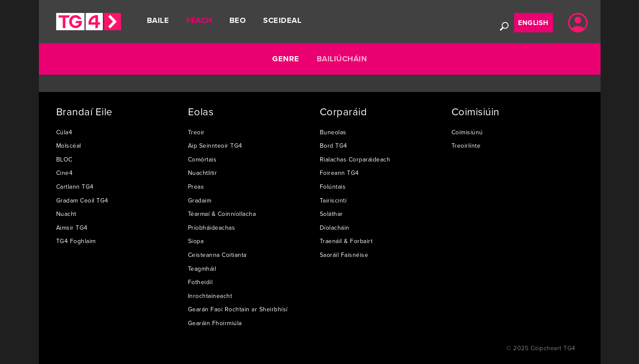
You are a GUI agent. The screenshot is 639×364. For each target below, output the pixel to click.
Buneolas (333, 132)
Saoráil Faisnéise (344, 255)
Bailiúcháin (342, 59)
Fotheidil (200, 282)
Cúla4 (64, 132)
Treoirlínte (466, 146)
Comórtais (202, 159)
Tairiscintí (333, 200)
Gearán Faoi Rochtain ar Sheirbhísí (238, 309)
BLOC (64, 159)
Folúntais (333, 187)
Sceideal (282, 20)
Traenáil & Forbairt (346, 241)
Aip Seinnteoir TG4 (215, 146)
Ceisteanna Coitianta (217, 255)
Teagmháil (202, 269)
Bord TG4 (334, 146)
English (533, 23)
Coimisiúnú (467, 132)
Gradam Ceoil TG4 (82, 200)
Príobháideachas (212, 228)
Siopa (196, 241)
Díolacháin (335, 228)
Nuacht (66, 214)
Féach (199, 20)
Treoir (196, 132)
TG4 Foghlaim (76, 241)
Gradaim (200, 200)
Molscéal (69, 146)
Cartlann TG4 (75, 187)
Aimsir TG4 (72, 228)
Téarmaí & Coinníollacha (222, 214)
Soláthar (331, 214)
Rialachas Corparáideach (355, 159)
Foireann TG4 (339, 173)
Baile (158, 20)
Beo (238, 20)
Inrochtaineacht (210, 296)
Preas (196, 187)
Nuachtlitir (203, 173)
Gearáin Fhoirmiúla (215, 323)
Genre (286, 59)
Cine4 (65, 173)
